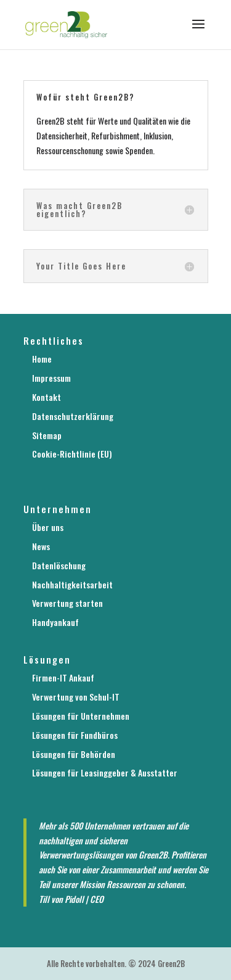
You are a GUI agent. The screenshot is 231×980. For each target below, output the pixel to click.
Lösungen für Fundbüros (75, 735)
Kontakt (47, 397)
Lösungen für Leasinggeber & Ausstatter (105, 772)
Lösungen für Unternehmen (81, 716)
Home (42, 359)
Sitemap (47, 435)
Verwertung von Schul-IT (76, 697)
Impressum (51, 378)
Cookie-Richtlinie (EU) (72, 454)
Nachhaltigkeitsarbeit (72, 584)
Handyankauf (55, 622)
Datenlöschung (59, 565)
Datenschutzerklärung (73, 416)
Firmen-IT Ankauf (63, 677)
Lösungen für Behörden (74, 754)
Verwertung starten (67, 603)
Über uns (48, 527)
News (41, 546)
